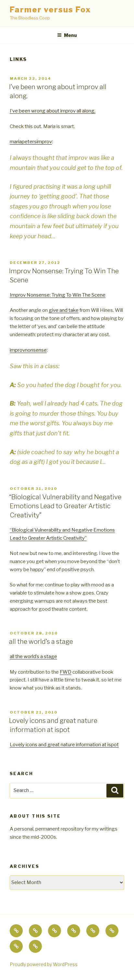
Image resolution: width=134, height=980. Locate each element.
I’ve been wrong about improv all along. (53, 111)
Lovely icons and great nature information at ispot (64, 745)
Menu (67, 35)
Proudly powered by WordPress (44, 964)
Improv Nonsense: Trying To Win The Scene (58, 295)
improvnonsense (28, 350)
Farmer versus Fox (50, 10)
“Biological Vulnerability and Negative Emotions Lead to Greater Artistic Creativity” (65, 506)
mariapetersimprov (31, 142)
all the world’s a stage (41, 642)
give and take (64, 310)
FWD (66, 672)
